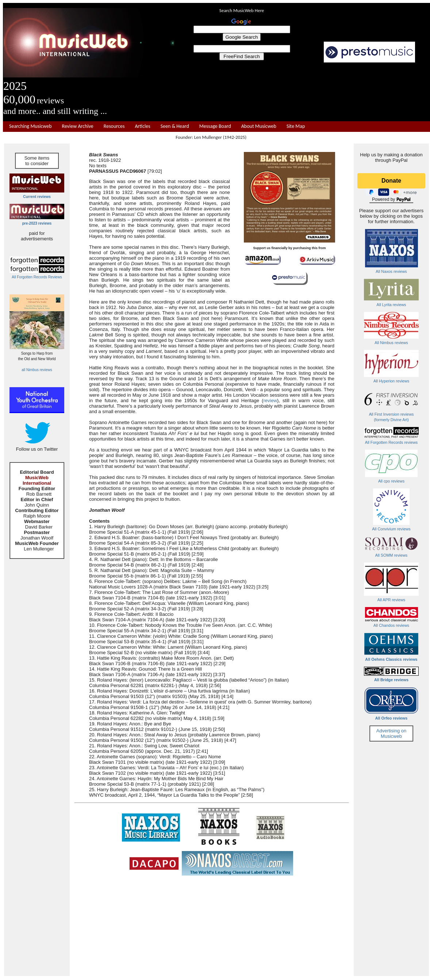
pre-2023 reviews (37, 223)
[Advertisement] (302, 92)
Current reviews (37, 197)
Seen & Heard (175, 126)
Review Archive (78, 126)
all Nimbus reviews (37, 370)
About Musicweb (259, 126)
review (270, 401)
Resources (114, 126)
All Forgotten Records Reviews (37, 277)
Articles (142, 126)
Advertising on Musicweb (391, 733)
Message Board (215, 126)
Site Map (296, 126)
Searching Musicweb (30, 126)
